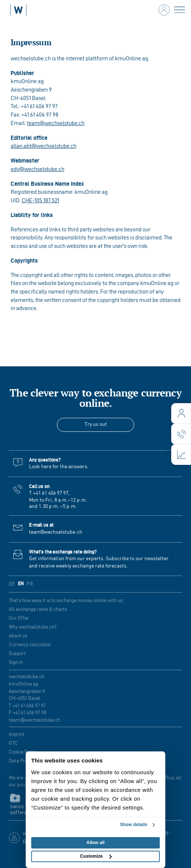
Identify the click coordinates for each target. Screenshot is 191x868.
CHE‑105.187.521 (40, 200)
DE (12, 584)
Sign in (16, 662)
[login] (181, 413)
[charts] (181, 455)
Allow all (95, 843)
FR (30, 584)
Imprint (17, 734)
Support (17, 653)
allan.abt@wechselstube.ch (44, 146)
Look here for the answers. (59, 467)
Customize (96, 856)
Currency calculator (30, 645)
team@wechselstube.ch (56, 123)
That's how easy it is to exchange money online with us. (66, 600)
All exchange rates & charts (38, 609)
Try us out (96, 424)
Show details (134, 825)
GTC (13, 743)
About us (18, 636)
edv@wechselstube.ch (37, 169)
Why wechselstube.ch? (33, 627)
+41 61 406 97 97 (51, 493)
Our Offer (19, 618)
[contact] (181, 434)
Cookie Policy (23, 752)
